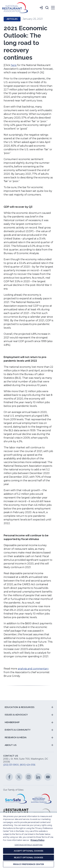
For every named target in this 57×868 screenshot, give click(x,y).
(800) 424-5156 (28, 765)
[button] (47, 8)
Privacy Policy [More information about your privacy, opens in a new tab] (37, 840)
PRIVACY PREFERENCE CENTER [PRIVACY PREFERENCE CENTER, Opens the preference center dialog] (28, 864)
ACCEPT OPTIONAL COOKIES (28, 851)
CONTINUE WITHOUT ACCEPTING (28, 845)
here (14, 65)
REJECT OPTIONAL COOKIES (28, 858)
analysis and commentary (33, 669)
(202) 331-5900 (11, 765)
